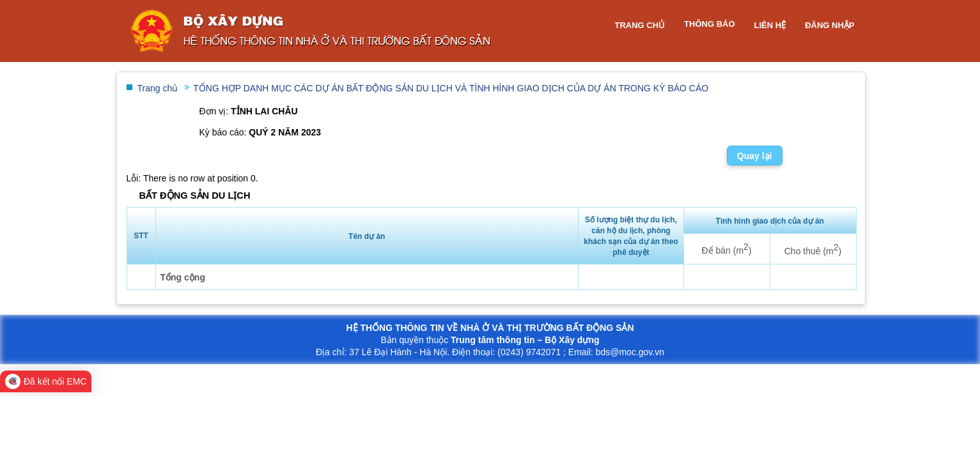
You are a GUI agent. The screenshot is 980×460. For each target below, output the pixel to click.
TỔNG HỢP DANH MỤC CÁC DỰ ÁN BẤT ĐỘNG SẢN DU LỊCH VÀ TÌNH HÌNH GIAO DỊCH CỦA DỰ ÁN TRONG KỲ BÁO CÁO (451, 88)
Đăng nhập (829, 25)
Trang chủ (640, 25)
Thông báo (709, 24)
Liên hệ (770, 25)
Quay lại (755, 156)
